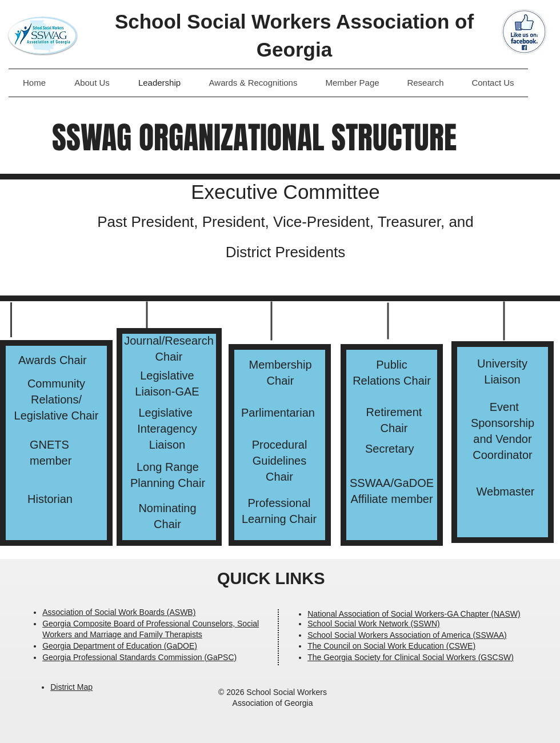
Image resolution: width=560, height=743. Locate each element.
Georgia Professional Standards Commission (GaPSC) (139, 657)
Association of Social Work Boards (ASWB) (119, 612)
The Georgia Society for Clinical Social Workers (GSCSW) (411, 657)
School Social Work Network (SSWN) (374, 624)
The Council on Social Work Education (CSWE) (391, 646)
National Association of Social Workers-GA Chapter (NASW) (414, 614)
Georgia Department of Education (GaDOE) (120, 646)
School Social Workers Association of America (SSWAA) (407, 635)
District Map (71, 687)
